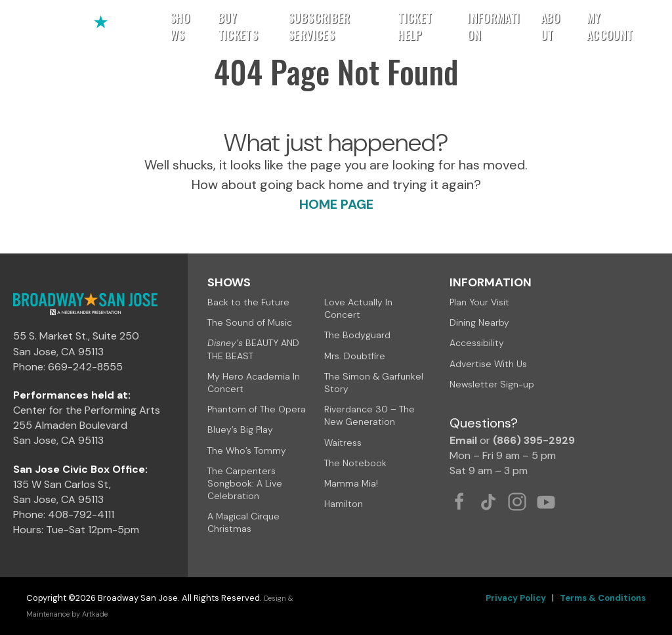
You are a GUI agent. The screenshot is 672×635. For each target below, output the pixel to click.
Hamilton (344, 504)
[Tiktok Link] (488, 502)
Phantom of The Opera (257, 409)
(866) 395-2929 (534, 440)
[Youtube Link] (546, 502)
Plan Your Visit (479, 302)
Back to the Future (248, 302)
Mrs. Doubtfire (355, 356)
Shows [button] (180, 26)
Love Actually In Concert (358, 308)
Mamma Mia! (351, 483)
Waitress (343, 443)
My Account (610, 26)
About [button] (551, 26)
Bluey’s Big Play (240, 429)
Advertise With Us (488, 364)
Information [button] (493, 26)
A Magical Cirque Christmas (243, 522)
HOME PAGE (336, 204)
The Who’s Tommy (247, 450)
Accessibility (477, 343)
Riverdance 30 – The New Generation (369, 415)
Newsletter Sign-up (492, 384)
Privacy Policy (516, 598)
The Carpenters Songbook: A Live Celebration (245, 483)
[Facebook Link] (459, 502)
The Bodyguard (357, 335)
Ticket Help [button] (415, 26)
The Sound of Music (250, 322)
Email (463, 440)
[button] (643, 26)
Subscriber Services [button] (319, 26)
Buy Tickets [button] (238, 26)
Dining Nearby (479, 322)
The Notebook (355, 463)
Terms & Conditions (603, 598)
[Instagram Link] (517, 502)
